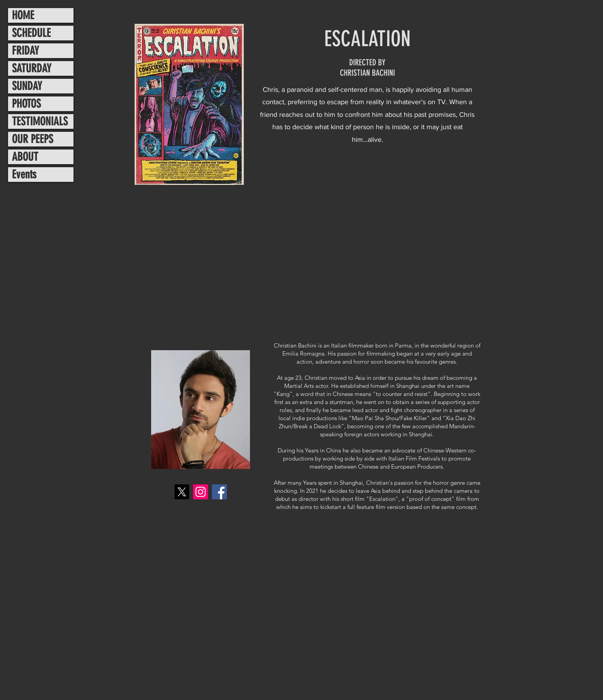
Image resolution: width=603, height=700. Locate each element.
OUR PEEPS (32, 139)
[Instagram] (201, 492)
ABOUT (25, 157)
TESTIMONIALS (40, 121)
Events (24, 175)
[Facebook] (219, 492)
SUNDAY (27, 86)
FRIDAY (25, 51)
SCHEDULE (31, 33)
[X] (182, 492)
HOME (23, 15)
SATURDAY (32, 68)
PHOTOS (26, 104)
